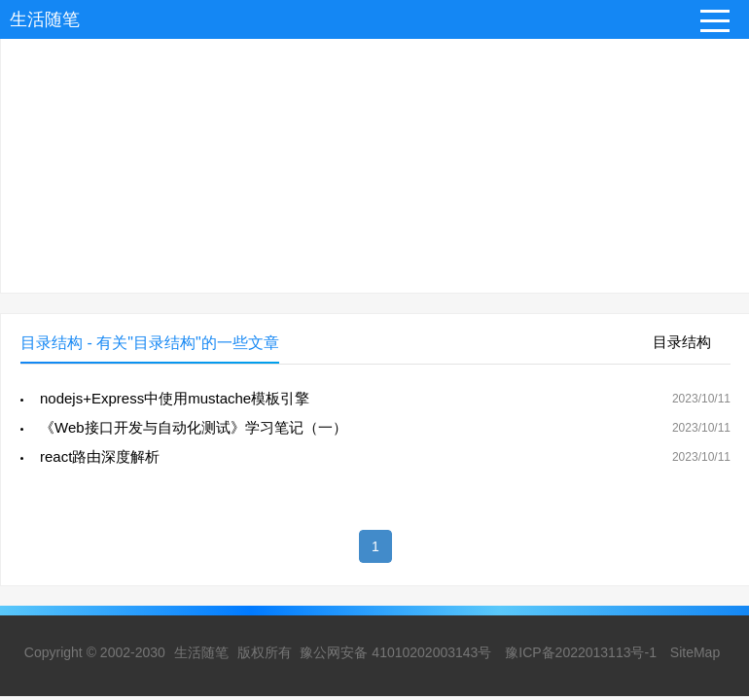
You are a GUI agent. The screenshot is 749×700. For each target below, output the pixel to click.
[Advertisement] (374, 157)
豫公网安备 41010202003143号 (395, 652)
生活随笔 (45, 19)
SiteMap (695, 652)
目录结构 (682, 342)
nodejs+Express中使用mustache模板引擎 (175, 398)
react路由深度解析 (100, 456)
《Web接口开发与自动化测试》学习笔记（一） (194, 427)
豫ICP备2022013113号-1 (581, 652)
